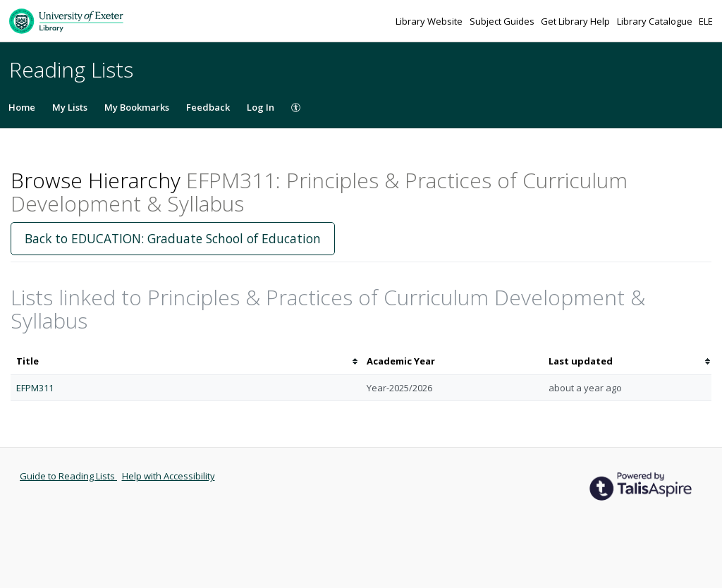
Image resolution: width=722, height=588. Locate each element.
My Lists (70, 107)
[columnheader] (186, 361)
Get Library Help (576, 21)
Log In (261, 107)
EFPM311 (35, 388)
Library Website (430, 21)
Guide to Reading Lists (68, 476)
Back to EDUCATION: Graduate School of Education (173, 238)
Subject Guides (503, 21)
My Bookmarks (137, 107)
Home (22, 107)
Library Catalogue (656, 21)
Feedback (208, 107)
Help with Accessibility (169, 476)
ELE (706, 21)
